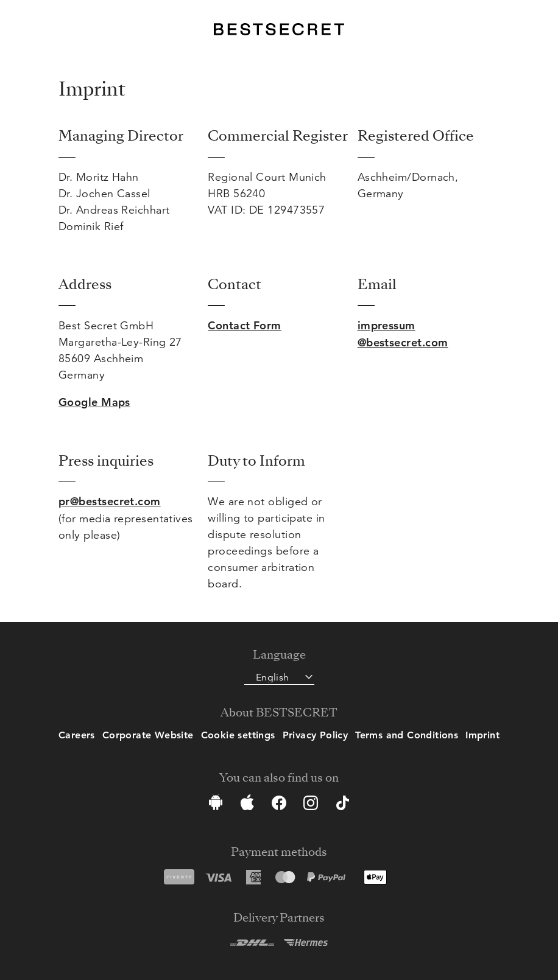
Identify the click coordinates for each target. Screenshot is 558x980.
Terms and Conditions (407, 735)
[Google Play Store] (216, 805)
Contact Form (244, 325)
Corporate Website (148, 735)
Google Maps (94, 402)
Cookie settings (238, 735)
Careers (77, 735)
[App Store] (247, 805)
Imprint (482, 735)
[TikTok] (342, 805)
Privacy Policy (316, 735)
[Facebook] (279, 805)
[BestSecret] (279, 29)
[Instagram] (311, 805)
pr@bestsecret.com (110, 501)
